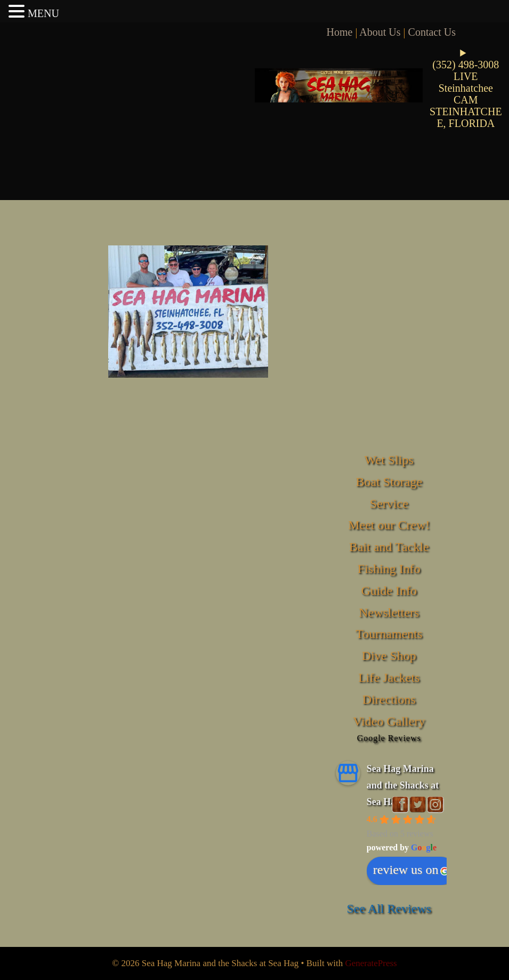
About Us (380, 32)
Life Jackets (389, 678)
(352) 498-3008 (466, 65)
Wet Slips (389, 460)
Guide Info (389, 591)
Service (389, 504)
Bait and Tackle (389, 547)
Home (340, 32)
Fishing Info (389, 569)
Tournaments (389, 634)
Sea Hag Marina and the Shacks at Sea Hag (403, 785)
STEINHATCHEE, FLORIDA (466, 117)
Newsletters (389, 612)
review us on (411, 870)
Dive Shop (389, 656)
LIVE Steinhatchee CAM (466, 88)
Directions (389, 699)
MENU (43, 13)
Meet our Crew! (389, 525)
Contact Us (432, 32)
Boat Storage (389, 482)
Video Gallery (389, 721)
